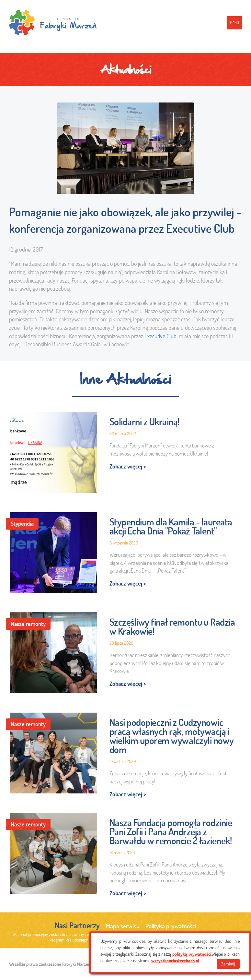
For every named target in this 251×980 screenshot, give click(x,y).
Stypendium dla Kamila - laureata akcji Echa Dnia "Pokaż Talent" (171, 526)
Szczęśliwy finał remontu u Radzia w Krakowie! (172, 627)
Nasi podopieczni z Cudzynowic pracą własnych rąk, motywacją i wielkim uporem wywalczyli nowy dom (172, 736)
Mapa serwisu (123, 926)
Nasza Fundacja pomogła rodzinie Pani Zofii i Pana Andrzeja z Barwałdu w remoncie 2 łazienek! (171, 832)
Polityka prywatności (171, 926)
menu (234, 23)
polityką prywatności (192, 954)
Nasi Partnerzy (77, 925)
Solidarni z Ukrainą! (144, 422)
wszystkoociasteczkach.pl (175, 961)
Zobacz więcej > (128, 466)
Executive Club (160, 336)
